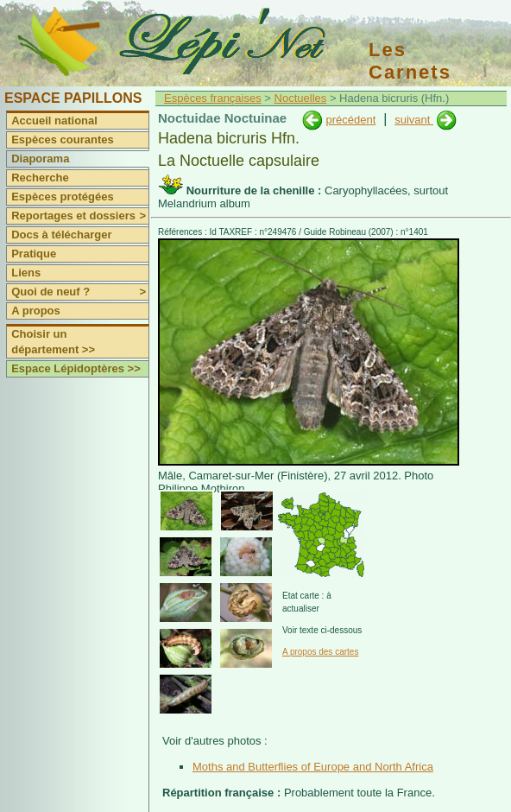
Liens (26, 273)
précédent (350, 120)
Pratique (34, 254)
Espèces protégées (63, 197)
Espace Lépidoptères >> (76, 368)
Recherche (40, 178)
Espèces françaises (213, 98)
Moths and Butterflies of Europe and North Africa (313, 767)
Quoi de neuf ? (80, 292)
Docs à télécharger (61, 235)
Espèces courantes (63, 140)
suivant (414, 120)
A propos (36, 311)
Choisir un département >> (53, 342)
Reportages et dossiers (80, 216)
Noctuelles (301, 98)
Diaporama (40, 159)
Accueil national (54, 121)
